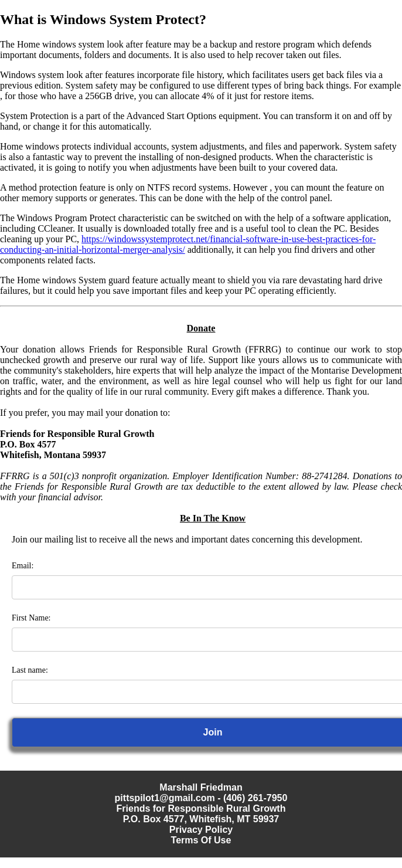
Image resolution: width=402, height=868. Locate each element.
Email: (23, 566)
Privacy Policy (201, 830)
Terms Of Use (201, 840)
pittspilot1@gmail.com (165, 798)
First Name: (31, 618)
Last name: (30, 670)
